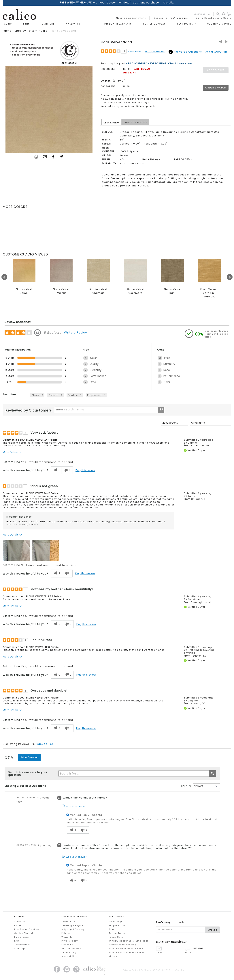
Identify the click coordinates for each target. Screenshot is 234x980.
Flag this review (85, 470)
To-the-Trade (117, 933)
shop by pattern (26, 31)
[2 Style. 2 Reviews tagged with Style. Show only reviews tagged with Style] (115, 382)
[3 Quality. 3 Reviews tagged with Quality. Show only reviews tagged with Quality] (115, 364)
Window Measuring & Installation (129, 941)
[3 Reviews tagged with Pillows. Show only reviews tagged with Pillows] (37, 395)
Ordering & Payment (73, 925)
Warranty (67, 937)
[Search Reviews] (110, 410)
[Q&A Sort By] (206, 786)
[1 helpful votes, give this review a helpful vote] (56, 470)
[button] (218, 14)
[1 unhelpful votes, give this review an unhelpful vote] (67, 574)
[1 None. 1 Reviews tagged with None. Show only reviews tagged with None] (189, 370)
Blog (111, 929)
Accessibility (69, 956)
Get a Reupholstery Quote (214, 18)
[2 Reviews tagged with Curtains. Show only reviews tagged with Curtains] (55, 395)
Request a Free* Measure (171, 18)
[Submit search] (213, 774)
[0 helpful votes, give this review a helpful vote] (56, 624)
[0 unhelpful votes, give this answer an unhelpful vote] (84, 830)
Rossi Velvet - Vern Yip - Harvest (210, 293)
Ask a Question (216, 52)
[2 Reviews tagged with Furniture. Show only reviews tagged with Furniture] (75, 395)
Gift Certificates (71, 948)
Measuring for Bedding (122, 945)
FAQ (17, 941)
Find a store (21, 937)
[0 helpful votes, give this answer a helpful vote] (72, 830)
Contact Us (68, 922)
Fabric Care (116, 937)
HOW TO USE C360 (136, 122)
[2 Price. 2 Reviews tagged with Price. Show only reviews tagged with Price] (189, 358)
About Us (20, 922)
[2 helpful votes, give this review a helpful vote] (56, 728)
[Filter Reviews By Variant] (211, 423)
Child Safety (69, 952)
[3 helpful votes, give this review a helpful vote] (56, 574)
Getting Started (24, 933)
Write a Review (155, 52)
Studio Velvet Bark (173, 291)
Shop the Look (117, 925)
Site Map (19, 948)
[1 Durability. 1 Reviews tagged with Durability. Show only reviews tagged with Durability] (189, 364)
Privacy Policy (70, 941)
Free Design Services (27, 929)
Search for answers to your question (28, 774)
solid (44, 31)
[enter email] (181, 930)
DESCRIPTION (111, 123)
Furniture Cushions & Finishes (127, 952)
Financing (67, 945)
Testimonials (22, 945)
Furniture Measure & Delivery (126, 948)
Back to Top (45, 744)
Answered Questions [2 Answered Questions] (188, 52)
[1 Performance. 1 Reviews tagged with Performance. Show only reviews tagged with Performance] (189, 376)
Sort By (186, 786)
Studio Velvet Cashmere (135, 291)
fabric (7, 31)
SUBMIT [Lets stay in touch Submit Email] (213, 930)
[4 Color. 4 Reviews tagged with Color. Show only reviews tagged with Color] (115, 358)
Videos (113, 956)
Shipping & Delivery (73, 929)
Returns (66, 933)
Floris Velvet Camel (24, 291)
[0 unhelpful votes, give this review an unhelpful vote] (67, 470)
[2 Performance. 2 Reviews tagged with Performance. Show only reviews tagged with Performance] (115, 376)
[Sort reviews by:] (174, 423)
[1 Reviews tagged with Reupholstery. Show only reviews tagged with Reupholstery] (96, 395)
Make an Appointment (131, 18)
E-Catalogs (116, 922)
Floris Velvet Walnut (61, 291)
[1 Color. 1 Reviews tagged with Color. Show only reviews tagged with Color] (189, 382)
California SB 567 (150, 970)
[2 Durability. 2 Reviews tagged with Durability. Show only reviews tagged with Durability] (115, 370)
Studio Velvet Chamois (98, 291)
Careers (19, 925)
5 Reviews (135, 52)
